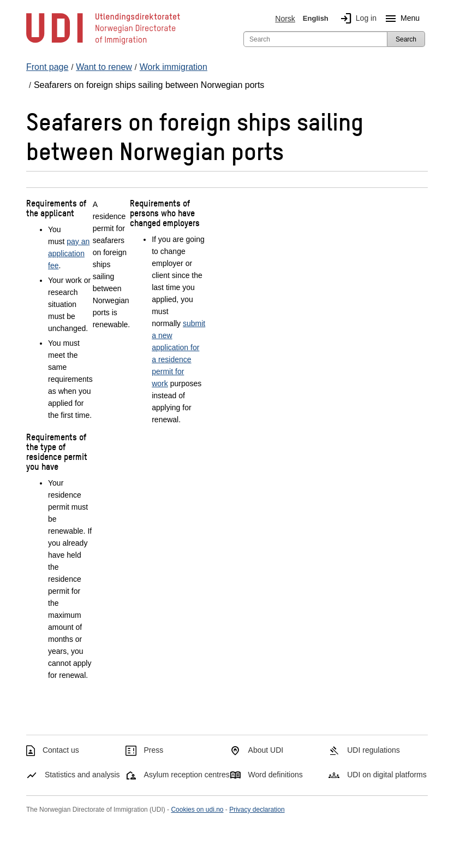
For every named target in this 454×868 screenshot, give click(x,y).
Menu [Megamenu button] (400, 19)
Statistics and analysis (82, 775)
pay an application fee (69, 253)
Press (154, 750)
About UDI (266, 750)
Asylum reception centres (187, 775)
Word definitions (276, 775)
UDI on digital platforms (387, 775)
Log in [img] (356, 19)
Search (406, 39)
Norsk (285, 19)
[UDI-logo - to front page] (103, 44)
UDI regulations (374, 750)
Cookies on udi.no (197, 810)
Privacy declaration (257, 810)
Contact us (61, 750)
